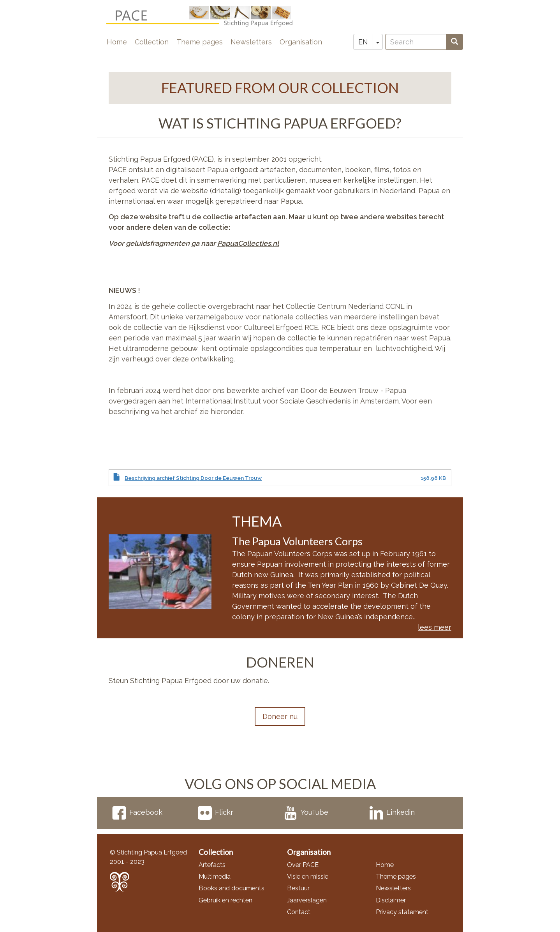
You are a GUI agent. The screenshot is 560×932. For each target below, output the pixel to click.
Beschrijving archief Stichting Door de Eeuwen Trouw (193, 478)
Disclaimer (391, 900)
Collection (152, 42)
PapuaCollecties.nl (248, 243)
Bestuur (298, 888)
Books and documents (232, 888)
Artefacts (212, 865)
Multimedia (215, 877)
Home (117, 42)
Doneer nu (280, 716)
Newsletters (251, 42)
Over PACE (303, 865)
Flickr (216, 812)
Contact (299, 912)
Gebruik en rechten (225, 900)
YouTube (306, 812)
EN (363, 42)
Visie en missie (308, 877)
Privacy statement (402, 912)
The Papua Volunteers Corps (297, 541)
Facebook (137, 812)
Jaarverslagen (307, 900)
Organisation (301, 42)
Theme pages (200, 42)
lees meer (435, 627)
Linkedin (392, 812)
